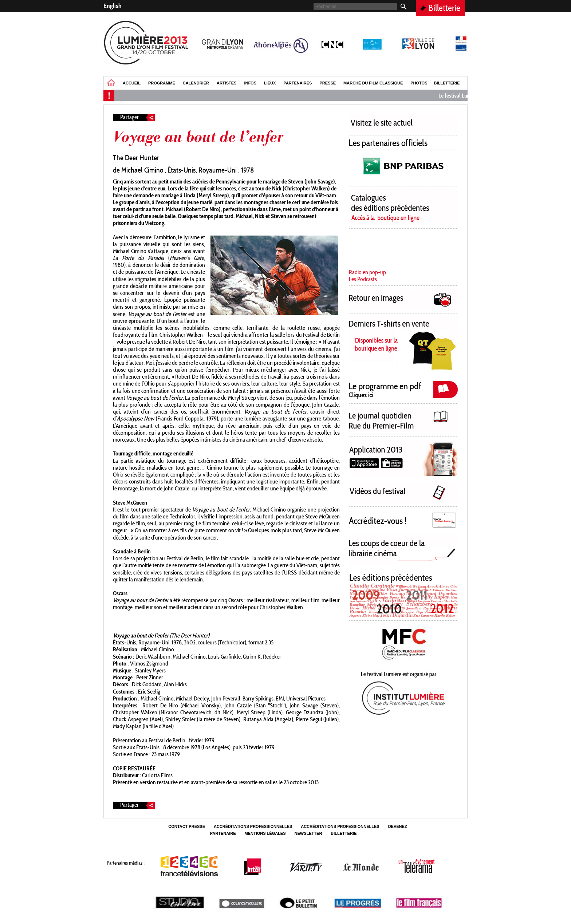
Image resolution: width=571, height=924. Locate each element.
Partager (138, 118)
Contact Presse (187, 826)
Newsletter (308, 833)
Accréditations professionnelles (253, 826)
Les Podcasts (363, 279)
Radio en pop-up (367, 272)
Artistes (227, 83)
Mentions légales (265, 833)
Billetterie (444, 8)
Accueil (132, 83)
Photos (419, 83)
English (113, 6)
